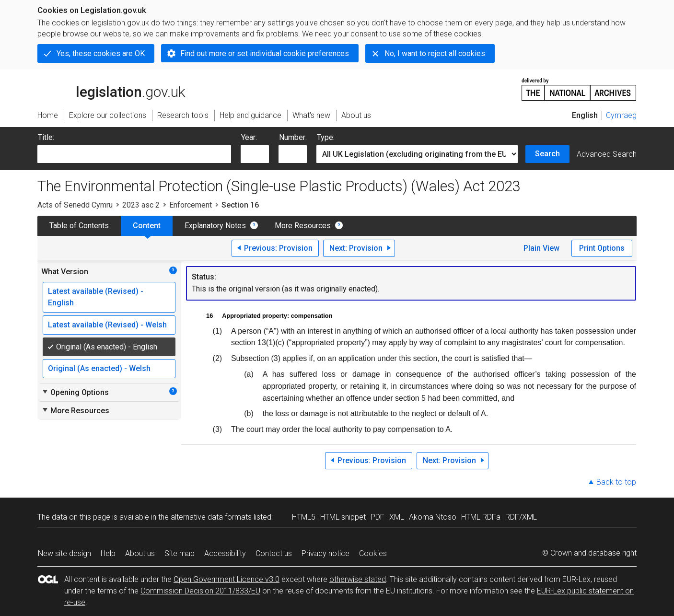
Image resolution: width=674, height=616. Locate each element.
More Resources (303, 226)
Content (147, 226)
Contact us (274, 553)
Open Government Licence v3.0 (227, 579)
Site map (180, 553)
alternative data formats (211, 517)
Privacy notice (325, 553)
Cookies (373, 553)
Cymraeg (621, 115)
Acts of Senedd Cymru (75, 205)
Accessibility (225, 553)
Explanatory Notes (215, 226)
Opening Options (75, 392)
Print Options (602, 248)
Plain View (541, 248)
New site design (64, 553)
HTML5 (304, 517)
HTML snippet (343, 517)
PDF (378, 517)
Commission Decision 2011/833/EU (200, 591)
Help (108, 553)
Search (547, 154)
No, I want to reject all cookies (435, 53)
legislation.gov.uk (111, 89)
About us (140, 553)
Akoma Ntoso (433, 517)
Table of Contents (79, 226)
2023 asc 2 (141, 205)
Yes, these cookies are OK (101, 53)
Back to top (616, 482)
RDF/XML (521, 517)
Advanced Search (607, 154)
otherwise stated (358, 579)
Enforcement (191, 205)
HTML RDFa (481, 517)
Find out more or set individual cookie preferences (265, 53)
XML (397, 517)
